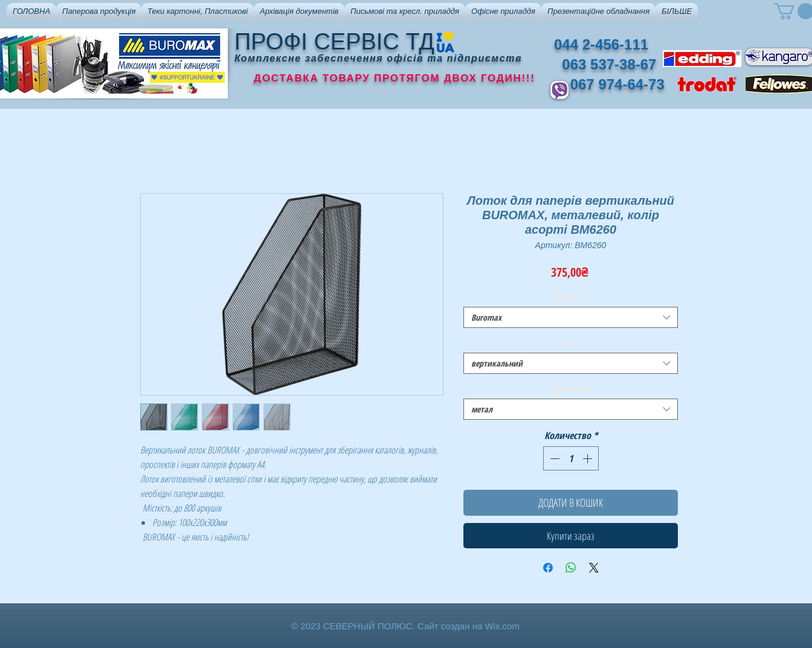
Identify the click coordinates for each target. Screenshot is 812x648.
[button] (99, 11)
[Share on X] (594, 568)
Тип (571, 343)
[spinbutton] (571, 458)
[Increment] (588, 458)
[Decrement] (553, 458)
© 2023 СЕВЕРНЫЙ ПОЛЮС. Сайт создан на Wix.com (405, 626)
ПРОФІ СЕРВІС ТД (334, 42)
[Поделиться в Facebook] (548, 568)
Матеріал (571, 389)
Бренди (571, 297)
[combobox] (571, 317)
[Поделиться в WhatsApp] (571, 568)
